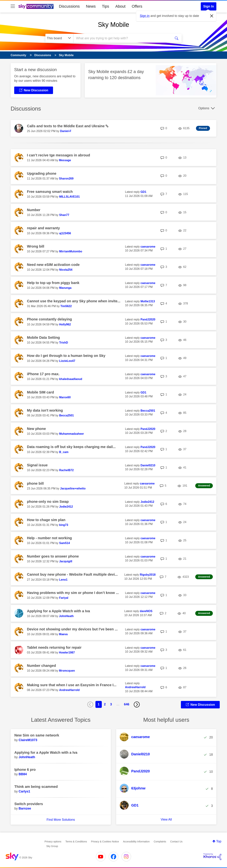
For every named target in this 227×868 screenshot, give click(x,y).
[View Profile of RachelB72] (66, 470)
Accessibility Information (136, 842)
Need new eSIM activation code (53, 265)
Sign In (209, 6)
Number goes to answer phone (53, 556)
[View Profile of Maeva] (63, 634)
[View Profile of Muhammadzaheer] (71, 434)
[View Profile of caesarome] (148, 247)
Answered (204, 486)
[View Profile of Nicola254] (66, 270)
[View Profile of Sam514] (64, 543)
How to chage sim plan (46, 520)
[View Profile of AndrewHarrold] (69, 690)
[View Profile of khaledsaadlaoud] (71, 379)
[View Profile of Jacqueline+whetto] (73, 488)
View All (166, 819)
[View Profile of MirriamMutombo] (71, 251)
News (91, 6)
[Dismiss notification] (212, 16)
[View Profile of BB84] (23, 774)
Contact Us (176, 842)
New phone (36, 429)
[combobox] (122, 38)
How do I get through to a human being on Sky (66, 356)
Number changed (41, 666)
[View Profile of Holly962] (65, 324)
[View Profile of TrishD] (63, 343)
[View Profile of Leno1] (63, 580)
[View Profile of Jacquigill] (66, 561)
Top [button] (219, 841)
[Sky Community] (36, 6)
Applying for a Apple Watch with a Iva (58, 611)
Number (34, 210)
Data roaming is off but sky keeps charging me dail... (71, 447)
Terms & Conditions (76, 842)
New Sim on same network (37, 735)
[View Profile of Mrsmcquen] (67, 671)
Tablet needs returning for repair (54, 647)
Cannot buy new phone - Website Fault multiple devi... (72, 574)
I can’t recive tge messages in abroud (59, 155)
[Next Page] (137, 704)
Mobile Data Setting (43, 337)
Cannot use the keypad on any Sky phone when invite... (74, 301)
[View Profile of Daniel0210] (148, 465)
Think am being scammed (36, 787)
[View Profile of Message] (65, 160)
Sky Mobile (113, 25)
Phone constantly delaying (49, 319)
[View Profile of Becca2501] (66, 415)
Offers (137, 6)
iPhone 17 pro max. (43, 374)
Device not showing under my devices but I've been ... (72, 629)
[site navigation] (13, 6)
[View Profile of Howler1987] (67, 653)
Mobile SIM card (40, 392)
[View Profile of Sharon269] (66, 179)
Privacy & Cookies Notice (105, 842)
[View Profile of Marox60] (65, 397)
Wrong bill (36, 246)
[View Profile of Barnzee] (25, 808)
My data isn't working (45, 410)
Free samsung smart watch (50, 192)
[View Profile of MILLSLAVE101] (69, 197)
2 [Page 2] (105, 704)
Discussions (69, 6)
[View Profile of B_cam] (64, 452)
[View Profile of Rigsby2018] (148, 575)
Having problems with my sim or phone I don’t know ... (73, 593)
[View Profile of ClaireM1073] (28, 740)
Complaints (160, 842)
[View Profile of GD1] (143, 192)
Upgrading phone (42, 173)
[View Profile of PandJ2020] (148, 319)
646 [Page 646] (127, 704)
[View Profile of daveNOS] (146, 611)
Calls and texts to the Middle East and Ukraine (66, 126)
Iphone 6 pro (25, 770)
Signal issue (37, 465)
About (120, 6)
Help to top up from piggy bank (53, 283)
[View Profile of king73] (64, 525)
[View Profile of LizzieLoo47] (67, 361)
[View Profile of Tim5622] (66, 306)
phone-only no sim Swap (48, 502)
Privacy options (53, 842)
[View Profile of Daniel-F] (66, 131)
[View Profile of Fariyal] (64, 598)
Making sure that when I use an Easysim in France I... (72, 685)
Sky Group (52, 846)
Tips (105, 6)
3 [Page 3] (111, 704)
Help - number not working (49, 538)
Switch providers (29, 804)
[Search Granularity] (59, 38)
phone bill (35, 483)
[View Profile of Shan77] (64, 215)
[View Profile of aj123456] (65, 233)
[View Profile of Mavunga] (65, 288)
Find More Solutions (61, 820)
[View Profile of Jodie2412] (66, 507)
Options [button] (204, 108)
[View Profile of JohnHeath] (66, 616)
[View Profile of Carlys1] (24, 791)
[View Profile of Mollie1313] (148, 301)
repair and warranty (43, 228)
